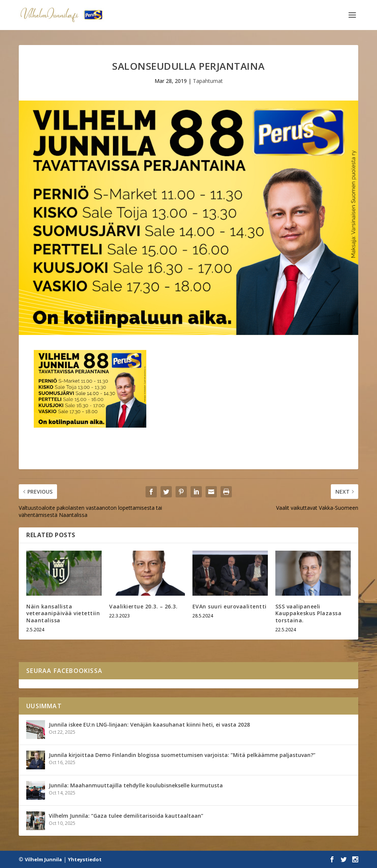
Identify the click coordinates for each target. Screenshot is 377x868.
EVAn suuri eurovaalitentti (230, 606)
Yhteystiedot (85, 859)
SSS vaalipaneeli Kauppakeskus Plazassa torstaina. (309, 613)
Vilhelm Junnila (43, 859)
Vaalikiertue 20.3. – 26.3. (143, 606)
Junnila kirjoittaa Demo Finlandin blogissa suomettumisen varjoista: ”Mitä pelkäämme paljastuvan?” (182, 755)
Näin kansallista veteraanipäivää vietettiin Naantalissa (63, 613)
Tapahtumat (208, 81)
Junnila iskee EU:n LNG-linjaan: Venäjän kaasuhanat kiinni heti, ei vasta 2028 (149, 725)
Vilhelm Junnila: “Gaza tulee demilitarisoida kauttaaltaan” (126, 816)
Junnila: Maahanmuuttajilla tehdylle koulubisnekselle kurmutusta (136, 785)
